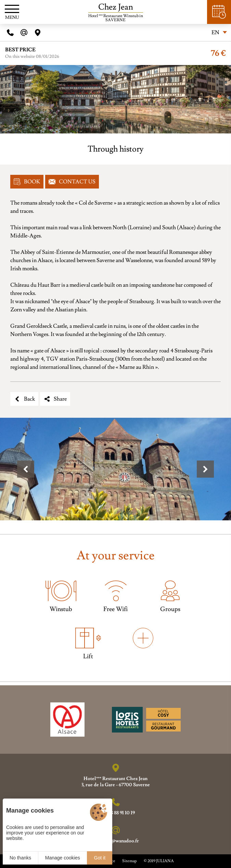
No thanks (20, 858)
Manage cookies (63, 858)
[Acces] (38, 33)
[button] (26, 469)
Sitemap (130, 861)
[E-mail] (24, 33)
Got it (100, 858)
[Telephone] (10, 33)
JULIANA (165, 861)
